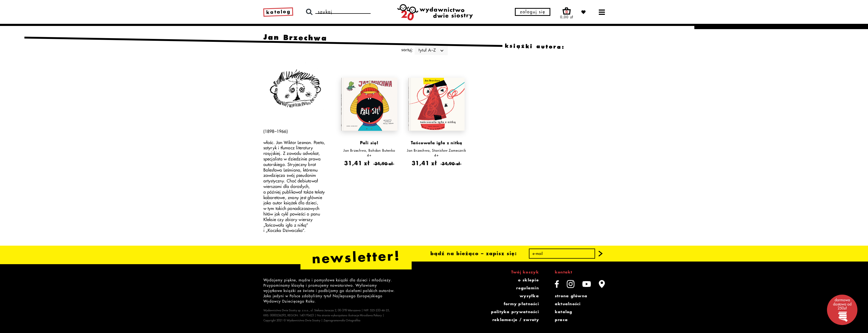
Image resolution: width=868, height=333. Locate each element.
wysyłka (529, 296)
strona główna (571, 296)
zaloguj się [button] (533, 12)
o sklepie (528, 280)
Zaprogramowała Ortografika (342, 320)
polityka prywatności (515, 312)
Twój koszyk (525, 272)
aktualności (568, 304)
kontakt (564, 272)
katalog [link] (278, 12)
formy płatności (521, 304)
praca (561, 320)
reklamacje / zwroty (516, 320)
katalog (564, 312)
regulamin (527, 288)
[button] (600, 254)
